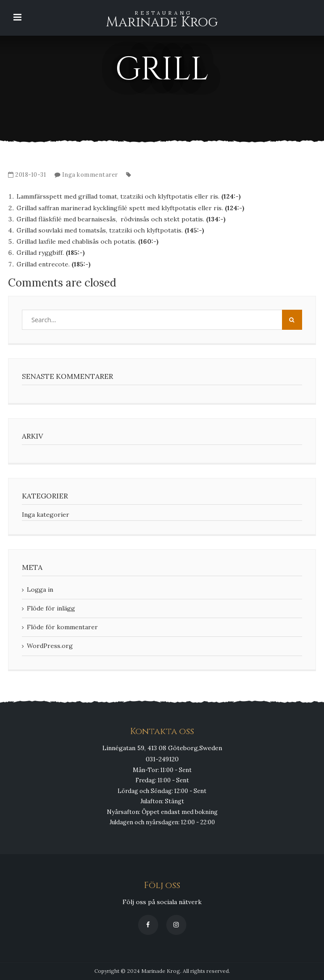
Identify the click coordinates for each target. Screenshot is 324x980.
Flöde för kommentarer (62, 627)
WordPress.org (50, 646)
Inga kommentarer (90, 175)
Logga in (40, 590)
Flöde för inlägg (51, 608)
